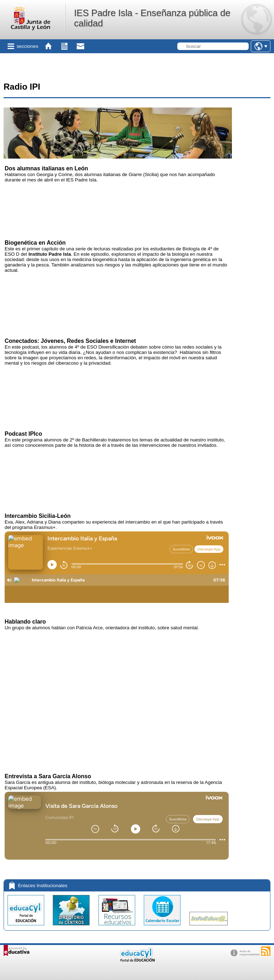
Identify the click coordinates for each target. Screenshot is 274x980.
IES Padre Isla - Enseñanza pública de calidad (152, 18)
